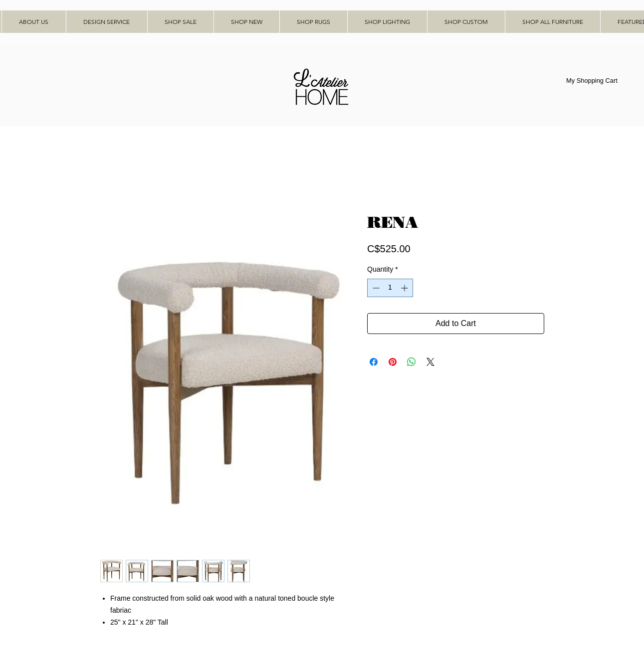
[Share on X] (430, 362)
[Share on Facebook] (374, 362)
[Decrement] (375, 288)
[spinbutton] (390, 288)
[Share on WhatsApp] (412, 362)
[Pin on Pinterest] (393, 362)
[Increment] (405, 288)
